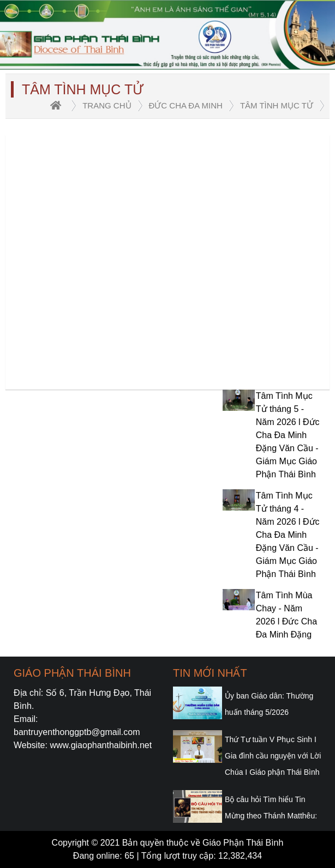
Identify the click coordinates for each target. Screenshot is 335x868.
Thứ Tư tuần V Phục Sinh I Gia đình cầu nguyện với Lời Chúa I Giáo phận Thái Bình (273, 756)
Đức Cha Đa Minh (186, 105)
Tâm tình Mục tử (277, 105)
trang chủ (107, 105)
